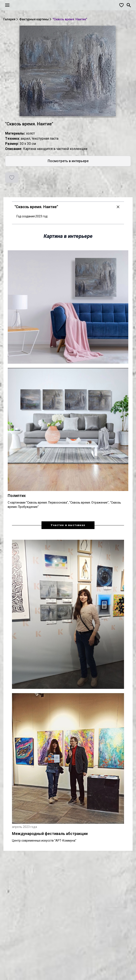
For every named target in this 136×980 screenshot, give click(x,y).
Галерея (9, 19)
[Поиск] (129, 5)
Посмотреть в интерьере (68, 161)
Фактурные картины (34, 19)
